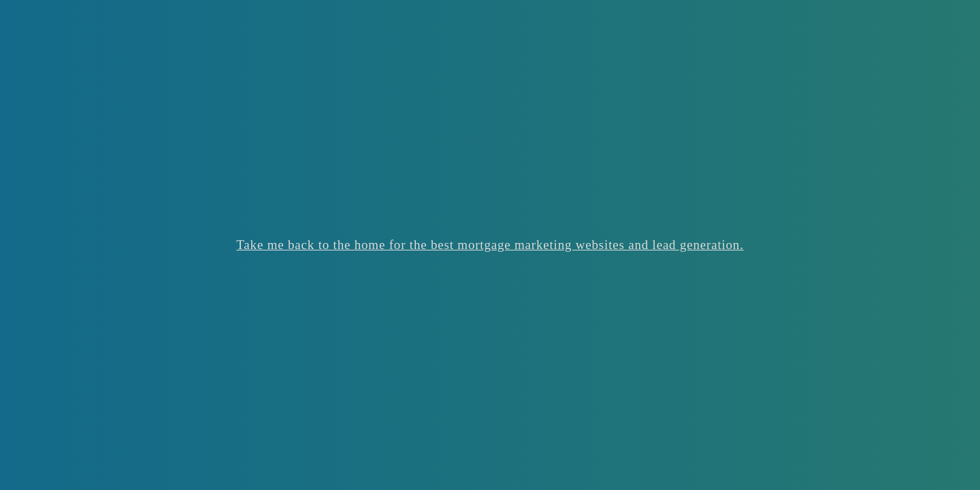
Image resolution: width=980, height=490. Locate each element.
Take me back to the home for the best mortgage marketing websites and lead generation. (490, 245)
